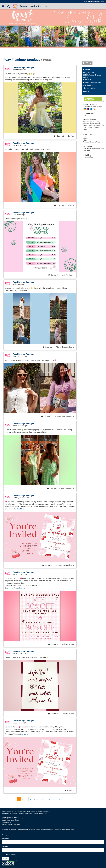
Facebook (83, 64)
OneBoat (14, 830)
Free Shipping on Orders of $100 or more (94, 100)
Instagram (87, 64)
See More (20, 509)
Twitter (91, 64)
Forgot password (11, 854)
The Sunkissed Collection (65, 347)
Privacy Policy (46, 812)
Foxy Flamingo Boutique (22, 60)
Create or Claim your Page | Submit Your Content (15, 819)
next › (59, 799)
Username (5, 839)
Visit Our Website (68, 275)
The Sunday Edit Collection (64, 417)
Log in (5, 859)
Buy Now (70, 136)
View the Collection (67, 488)
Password (5, 846)
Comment (59, 136)
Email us (86, 91)
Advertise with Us (7, 822)
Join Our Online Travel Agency (10, 821)
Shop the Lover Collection (65, 565)
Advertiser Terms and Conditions (11, 824)
